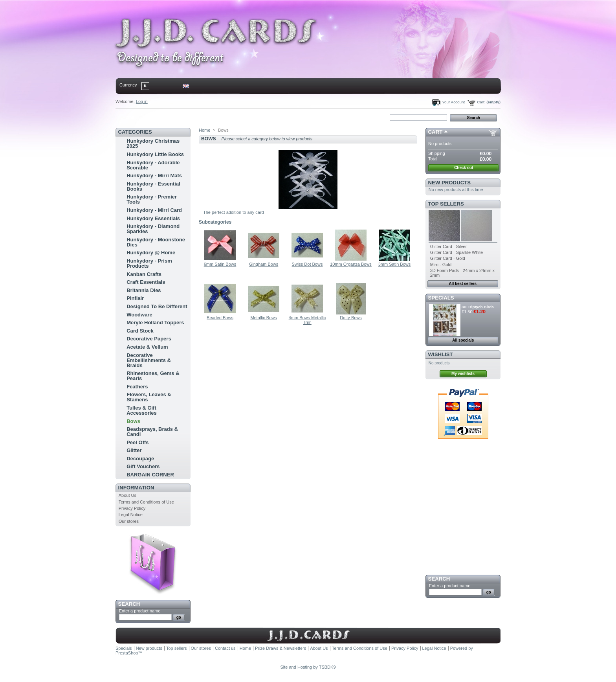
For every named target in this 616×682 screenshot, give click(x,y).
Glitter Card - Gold (448, 258)
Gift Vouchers (143, 466)
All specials (463, 340)
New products (449, 183)
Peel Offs (137, 442)
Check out (464, 168)
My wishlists (463, 374)
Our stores (129, 521)
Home (128, 117)
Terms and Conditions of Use (146, 502)
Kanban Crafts (144, 274)
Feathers (137, 387)
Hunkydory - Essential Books (153, 186)
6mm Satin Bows (220, 264)
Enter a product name (140, 611)
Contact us (225, 648)
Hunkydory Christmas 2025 (153, 143)
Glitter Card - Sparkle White (456, 252)
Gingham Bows (264, 264)
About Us (127, 495)
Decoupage (140, 459)
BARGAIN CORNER (150, 475)
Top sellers (446, 204)
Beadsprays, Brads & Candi (152, 432)
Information (136, 488)
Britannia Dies (144, 290)
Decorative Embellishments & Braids (149, 360)
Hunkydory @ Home (151, 253)
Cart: (481, 102)
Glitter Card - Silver (449, 246)
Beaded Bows (220, 318)
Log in (142, 101)
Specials (441, 298)
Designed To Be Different (157, 306)
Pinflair (135, 298)
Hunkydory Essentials (153, 218)
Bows (133, 421)
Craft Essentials (146, 282)
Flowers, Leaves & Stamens (149, 397)
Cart (435, 132)
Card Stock (140, 331)
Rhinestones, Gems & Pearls (153, 376)
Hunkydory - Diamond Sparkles (153, 229)
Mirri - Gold (441, 265)
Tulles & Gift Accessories (142, 410)
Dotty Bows (351, 318)
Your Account (453, 102)
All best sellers (463, 284)
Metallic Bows (263, 318)
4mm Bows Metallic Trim (307, 320)
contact (154, 117)
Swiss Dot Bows (307, 264)
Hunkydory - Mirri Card (154, 210)
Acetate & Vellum (147, 347)
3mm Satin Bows (395, 264)
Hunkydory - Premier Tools (152, 199)
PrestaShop (127, 653)
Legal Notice (131, 515)
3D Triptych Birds (478, 307)
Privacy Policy (132, 508)
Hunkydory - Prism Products (149, 263)
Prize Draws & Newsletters (280, 648)
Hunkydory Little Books (155, 154)
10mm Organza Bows (351, 264)
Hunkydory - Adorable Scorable (153, 165)
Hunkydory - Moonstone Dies (156, 242)
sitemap (180, 117)
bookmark (206, 117)
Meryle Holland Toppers (155, 323)
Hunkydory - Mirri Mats (154, 176)
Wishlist (441, 354)
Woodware (139, 315)
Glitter (134, 450)
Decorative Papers (149, 339)
